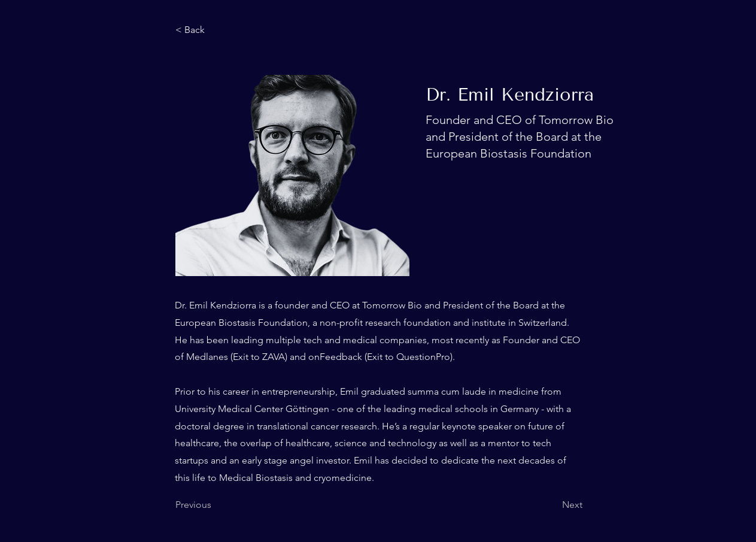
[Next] (552, 505)
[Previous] (215, 505)
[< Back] (215, 30)
